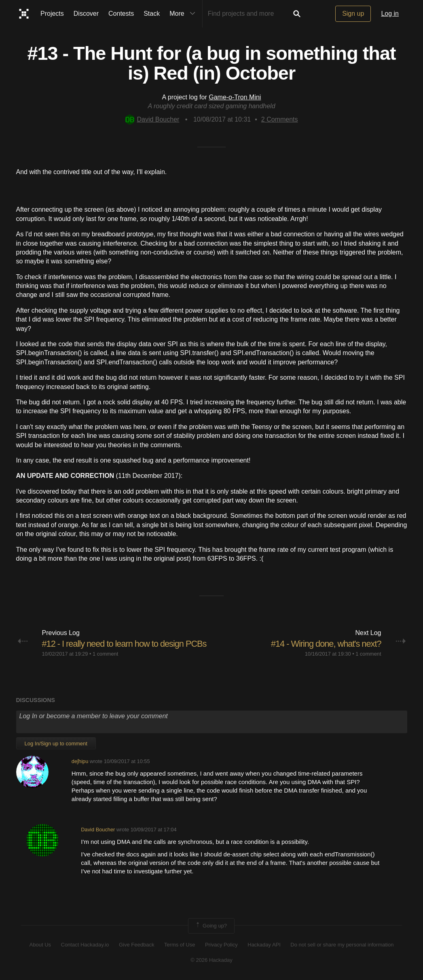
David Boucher (152, 119)
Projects (52, 14)
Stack (152, 14)
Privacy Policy (221, 945)
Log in (390, 14)
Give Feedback (136, 945)
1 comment (105, 654)
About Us (40, 945)
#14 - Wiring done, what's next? (325, 644)
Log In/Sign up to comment (56, 743)
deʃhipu (80, 761)
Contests (121, 14)
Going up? (211, 926)
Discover (86, 14)
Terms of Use (180, 945)
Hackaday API (264, 945)
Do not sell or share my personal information (342, 945)
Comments (280, 119)
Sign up (353, 14)
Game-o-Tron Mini (235, 97)
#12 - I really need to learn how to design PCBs (126, 644)
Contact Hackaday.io (85, 945)
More (184, 14)
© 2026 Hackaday (211, 960)
